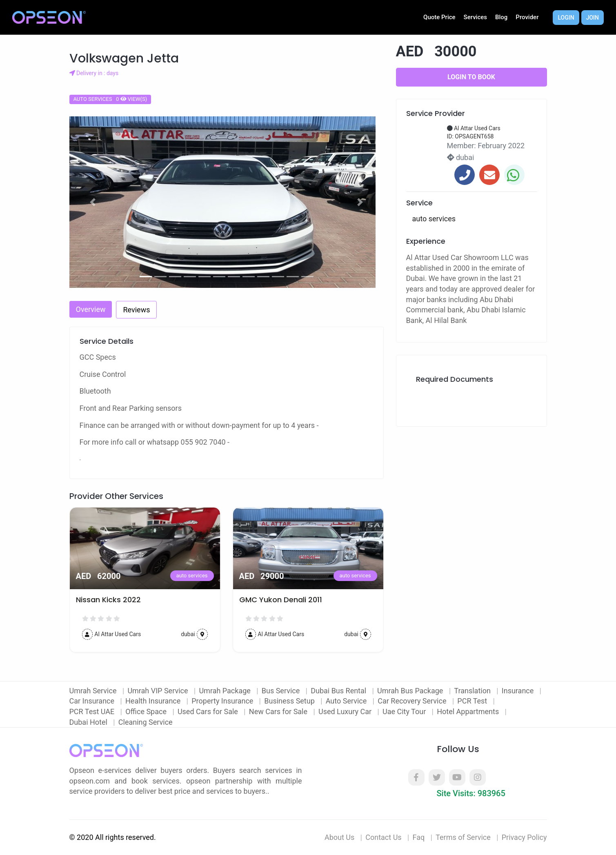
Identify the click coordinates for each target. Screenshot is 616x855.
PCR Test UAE (93, 711)
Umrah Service (94, 691)
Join (593, 18)
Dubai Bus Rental (339, 691)
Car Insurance (93, 701)
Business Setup (290, 701)
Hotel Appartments (469, 711)
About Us (339, 837)
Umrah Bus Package (411, 691)
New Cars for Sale (279, 711)
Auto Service (347, 701)
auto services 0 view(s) (110, 99)
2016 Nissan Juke (107, 600)
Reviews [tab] (136, 310)
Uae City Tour (405, 711)
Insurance (519, 691)
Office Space (147, 711)
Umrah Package (226, 691)
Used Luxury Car (346, 711)
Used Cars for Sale (209, 711)
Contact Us (383, 837)
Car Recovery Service (413, 701)
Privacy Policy (524, 837)
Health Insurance (154, 701)
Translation (473, 691)
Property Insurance (223, 701)
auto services (192, 576)
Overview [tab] (91, 309)
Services (475, 17)
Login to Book (471, 77)
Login (566, 18)
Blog (501, 17)
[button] (93, 202)
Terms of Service (463, 837)
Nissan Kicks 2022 (272, 600)
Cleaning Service (146, 722)
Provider (527, 17)
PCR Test (473, 701)
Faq (419, 837)
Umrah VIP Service (159, 691)
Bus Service (282, 691)
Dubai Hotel (89, 722)
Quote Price (439, 17)
